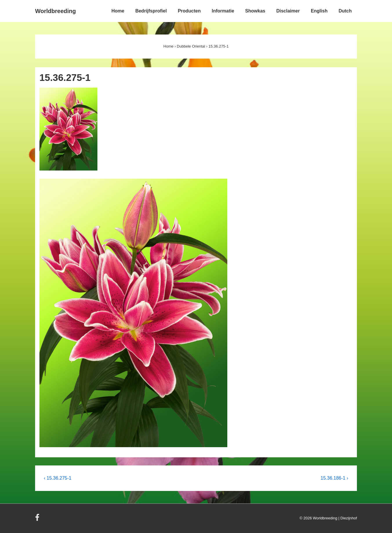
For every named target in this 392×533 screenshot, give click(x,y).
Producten (189, 11)
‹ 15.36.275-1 (58, 478)
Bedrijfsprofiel (151, 11)
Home (118, 11)
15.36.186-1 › (334, 478)
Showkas (255, 11)
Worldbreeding (56, 11)
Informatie (223, 11)
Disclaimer (288, 11)
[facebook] (38, 520)
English (319, 11)
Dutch (345, 11)
